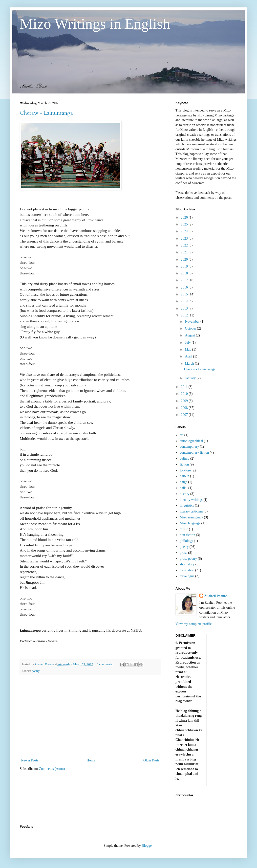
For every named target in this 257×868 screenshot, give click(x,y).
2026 (185, 217)
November (193, 322)
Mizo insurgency (192, 517)
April (189, 356)
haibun (185, 476)
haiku (184, 488)
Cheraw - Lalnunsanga (46, 113)
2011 (185, 387)
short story (187, 564)
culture (185, 458)
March (190, 364)
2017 (185, 280)
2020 (185, 259)
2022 (185, 245)
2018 (185, 273)
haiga (184, 482)
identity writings (191, 500)
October (191, 328)
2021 (185, 252)
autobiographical (192, 441)
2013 (185, 308)
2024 (185, 231)
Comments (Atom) (52, 769)
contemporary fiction (194, 453)
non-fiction (188, 535)
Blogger (147, 846)
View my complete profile (194, 624)
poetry (36, 671)
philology (187, 541)
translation (187, 570)
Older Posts (151, 760)
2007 (185, 415)
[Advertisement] (90, 716)
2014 (185, 301)
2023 (185, 238)
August (190, 335)
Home (91, 760)
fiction (184, 464)
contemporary (190, 447)
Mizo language (190, 523)
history (185, 494)
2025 (185, 224)
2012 (185, 315)
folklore (185, 470)
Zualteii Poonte (216, 596)
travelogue (187, 576)
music (184, 529)
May (188, 349)
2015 (185, 294)
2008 (185, 408)
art (182, 435)
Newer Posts (30, 760)
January (191, 378)
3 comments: (105, 664)
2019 (185, 266)
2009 (185, 401)
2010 (185, 394)
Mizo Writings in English (95, 24)
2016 (185, 287)
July (188, 343)
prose (184, 553)
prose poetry (189, 559)
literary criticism (191, 511)
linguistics (187, 505)
